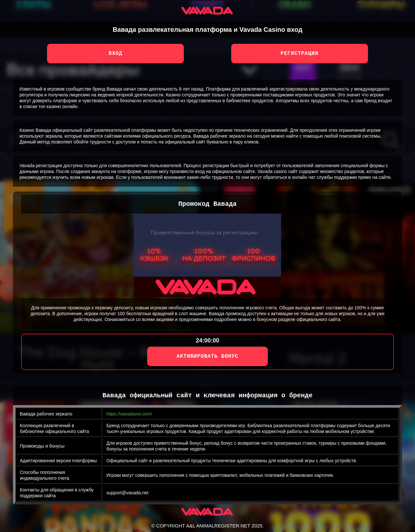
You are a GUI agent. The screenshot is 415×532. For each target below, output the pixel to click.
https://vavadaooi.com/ (129, 414)
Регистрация (299, 54)
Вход (115, 54)
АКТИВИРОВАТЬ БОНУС (208, 356)
